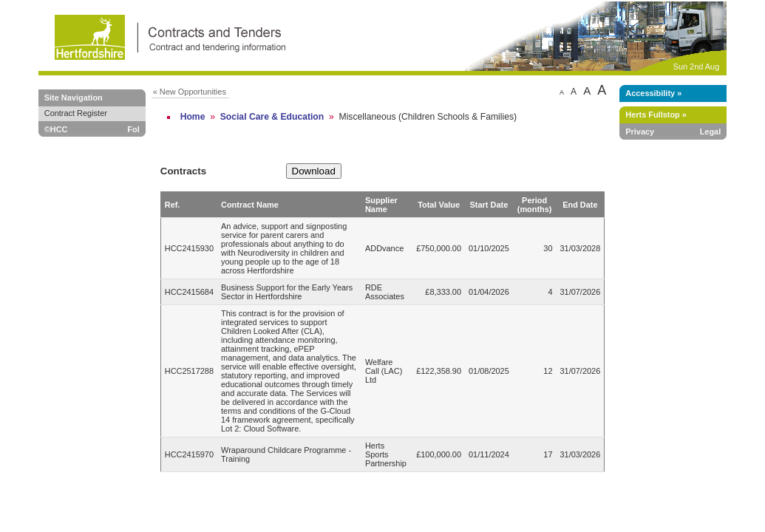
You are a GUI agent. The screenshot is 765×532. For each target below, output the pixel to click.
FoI (133, 129)
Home (193, 117)
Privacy (640, 132)
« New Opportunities (190, 92)
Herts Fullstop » (656, 115)
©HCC (56, 129)
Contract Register (76, 113)
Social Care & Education (272, 117)
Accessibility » (653, 93)
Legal (711, 132)
